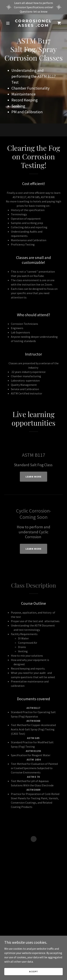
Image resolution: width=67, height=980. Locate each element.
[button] (9, 23)
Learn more (34, 477)
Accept (33, 971)
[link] (33, 26)
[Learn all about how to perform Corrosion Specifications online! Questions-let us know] (33, 7)
